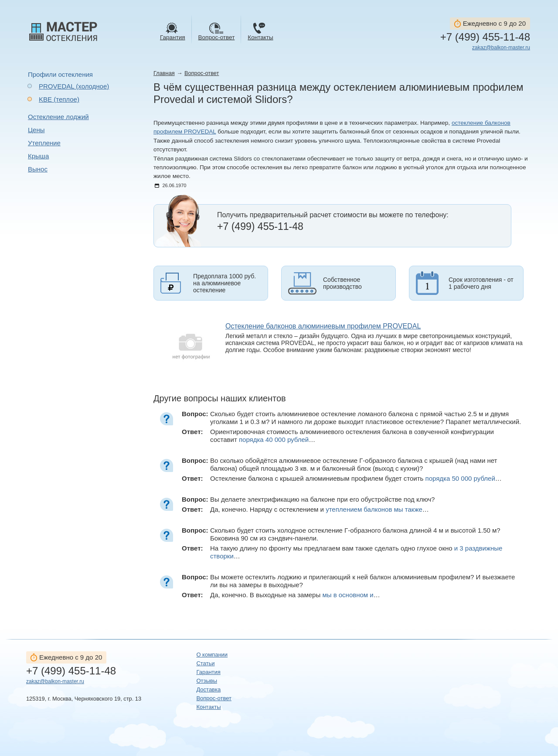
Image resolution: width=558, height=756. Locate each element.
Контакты (208, 707)
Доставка (208, 689)
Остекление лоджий (58, 117)
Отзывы (207, 681)
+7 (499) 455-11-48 (485, 37)
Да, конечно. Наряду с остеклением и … (320, 509)
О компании (212, 655)
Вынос (38, 169)
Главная (164, 73)
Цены (36, 130)
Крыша (38, 156)
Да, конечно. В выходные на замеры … (295, 595)
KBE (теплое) (59, 99)
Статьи (205, 663)
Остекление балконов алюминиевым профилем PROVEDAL (323, 326)
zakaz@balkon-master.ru (501, 48)
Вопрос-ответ (202, 73)
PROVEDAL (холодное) (74, 86)
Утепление (44, 143)
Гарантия (208, 672)
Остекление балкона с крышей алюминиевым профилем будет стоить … (356, 478)
